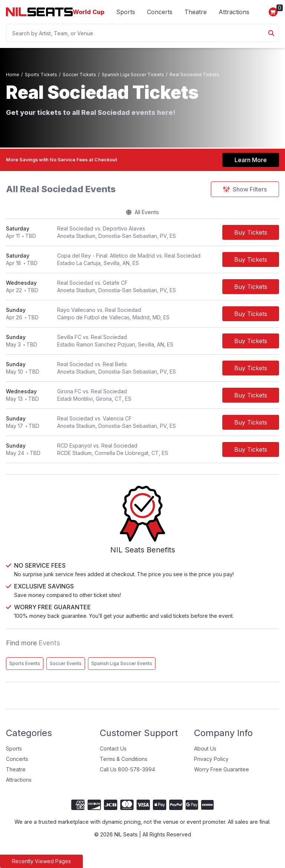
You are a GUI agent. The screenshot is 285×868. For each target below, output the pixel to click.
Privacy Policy (211, 764)
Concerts (160, 12)
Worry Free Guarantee (222, 774)
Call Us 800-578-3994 (127, 774)
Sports (126, 12)
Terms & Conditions (124, 764)
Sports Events (25, 668)
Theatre (196, 12)
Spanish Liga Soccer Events (122, 668)
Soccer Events (66, 668)
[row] (142, 236)
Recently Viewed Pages (41, 861)
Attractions (234, 12)
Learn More (251, 159)
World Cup (89, 12)
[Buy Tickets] (251, 236)
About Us (205, 753)
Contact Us (113, 753)
